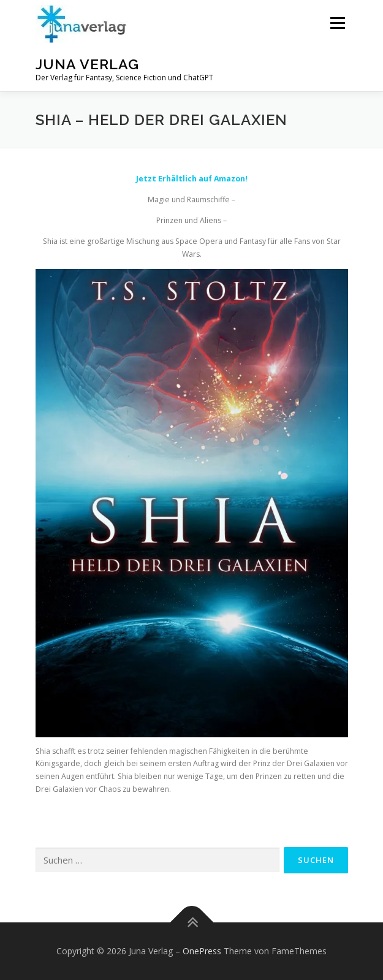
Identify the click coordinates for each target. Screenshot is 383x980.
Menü (337, 23)
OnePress (202, 951)
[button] (82, 24)
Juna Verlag (87, 64)
